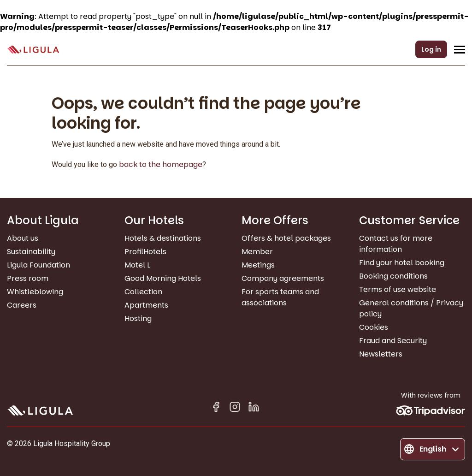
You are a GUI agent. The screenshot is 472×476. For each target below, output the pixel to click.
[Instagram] (235, 408)
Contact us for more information (396, 244)
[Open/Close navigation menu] (460, 49)
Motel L (137, 265)
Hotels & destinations (163, 238)
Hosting (138, 318)
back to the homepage (161, 164)
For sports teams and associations (280, 297)
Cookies (374, 327)
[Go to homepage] (33, 50)
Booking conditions (393, 276)
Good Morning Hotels (163, 278)
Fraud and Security (393, 341)
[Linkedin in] (254, 408)
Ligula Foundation (38, 265)
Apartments (146, 305)
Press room (28, 278)
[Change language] (433, 449)
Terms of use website (398, 289)
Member (257, 252)
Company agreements (283, 278)
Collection (143, 292)
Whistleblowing (35, 292)
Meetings (258, 265)
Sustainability (31, 252)
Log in (431, 49)
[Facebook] (216, 408)
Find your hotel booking (402, 263)
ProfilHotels (145, 252)
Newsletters (381, 354)
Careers (22, 305)
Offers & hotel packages (286, 238)
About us (23, 238)
